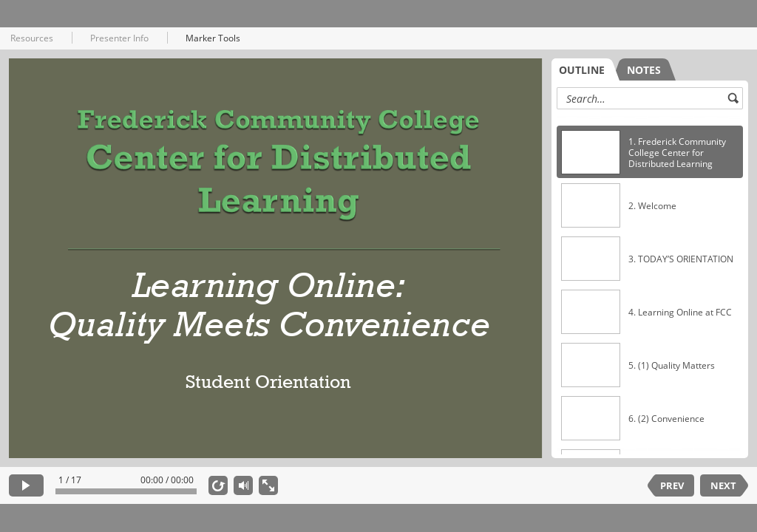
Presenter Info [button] (119, 38)
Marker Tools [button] (213, 38)
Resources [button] (32, 38)
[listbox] (650, 283)
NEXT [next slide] (723, 485)
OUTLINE (582, 70)
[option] (650, 152)
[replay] (218, 485)
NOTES (644, 70)
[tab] (585, 69)
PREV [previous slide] (672, 485)
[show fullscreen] (268, 485)
